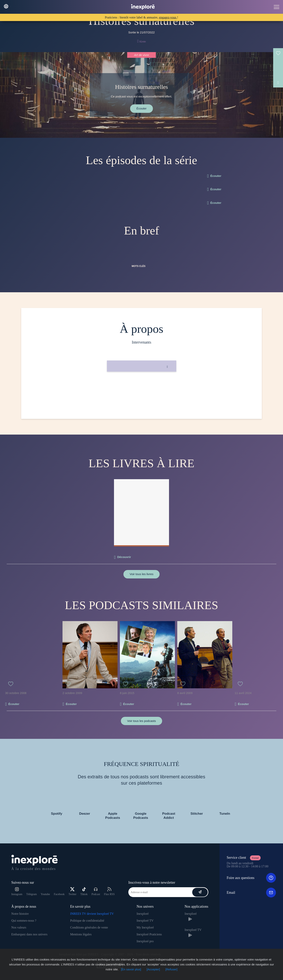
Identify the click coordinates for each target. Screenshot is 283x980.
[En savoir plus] (131, 969)
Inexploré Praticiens (149, 934)
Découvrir (124, 557)
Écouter (141, 108)
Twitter (72, 891)
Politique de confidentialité (87, 921)
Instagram (17, 891)
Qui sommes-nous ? (24, 921)
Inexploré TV (145, 921)
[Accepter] (153, 969)
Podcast (96, 891)
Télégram (32, 894)
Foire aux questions (251, 878)
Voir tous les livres (142, 574)
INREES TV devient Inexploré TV (92, 914)
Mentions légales (81, 934)
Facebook (59, 894)
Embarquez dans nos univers (29, 934)
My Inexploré (145, 927)
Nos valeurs (19, 927)
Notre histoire (20, 914)
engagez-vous (168, 17)
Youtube (45, 894)
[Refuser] (171, 969)
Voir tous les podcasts (141, 721)
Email (251, 893)
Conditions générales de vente (89, 927)
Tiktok (84, 891)
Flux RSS (109, 891)
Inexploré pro (145, 941)
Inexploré (143, 914)
